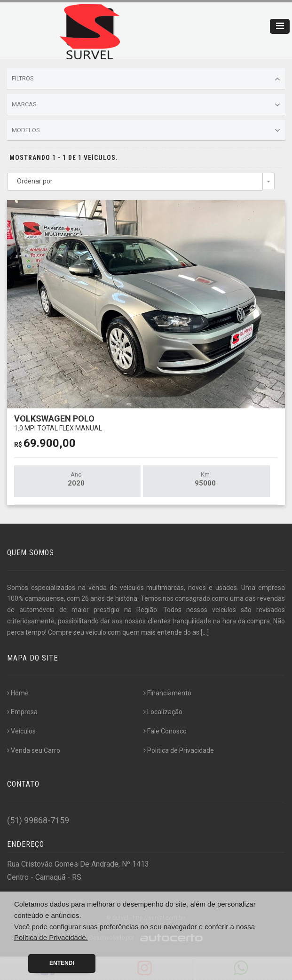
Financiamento (167, 693)
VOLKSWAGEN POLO (58, 423)
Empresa (22, 712)
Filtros (146, 79)
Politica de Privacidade (179, 750)
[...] (205, 632)
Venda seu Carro (34, 750)
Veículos (21, 731)
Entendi (62, 963)
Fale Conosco (165, 731)
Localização (163, 712)
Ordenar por (35, 181)
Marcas (146, 105)
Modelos (146, 130)
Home (18, 693)
